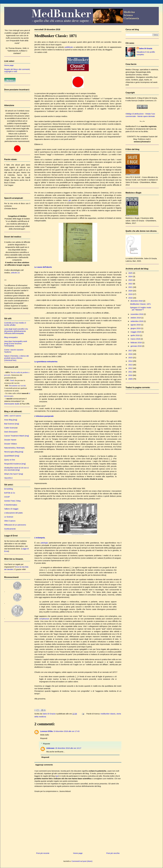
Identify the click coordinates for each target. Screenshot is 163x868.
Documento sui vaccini (17, 386)
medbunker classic (108, 714)
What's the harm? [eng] (14, 474)
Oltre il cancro (10, 521)
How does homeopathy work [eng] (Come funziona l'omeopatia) (16, 343)
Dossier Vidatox (11, 444)
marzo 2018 (136, 339)
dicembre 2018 (137, 301)
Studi (12, 380)
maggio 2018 (136, 332)
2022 (131, 284)
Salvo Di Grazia (146, 48)
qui (57, 776)
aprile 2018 (135, 335)
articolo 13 (15, 273)
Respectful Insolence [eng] (15, 464)
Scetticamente (10, 529)
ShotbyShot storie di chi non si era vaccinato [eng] (16, 469)
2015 (131, 358)
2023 (131, 280)
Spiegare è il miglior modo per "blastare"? (141, 309)
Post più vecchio (113, 853)
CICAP (7, 497)
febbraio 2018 (136, 343)
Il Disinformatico (11, 505)
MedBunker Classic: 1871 (140, 304)
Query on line (10, 460)
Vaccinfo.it (8, 478)
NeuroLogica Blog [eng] (14, 452)
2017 (131, 351)
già (70, 200)
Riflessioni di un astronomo (15, 525)
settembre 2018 (137, 321)
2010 (131, 375)
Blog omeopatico (11, 337)
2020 (131, 291)
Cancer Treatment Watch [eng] (17, 436)
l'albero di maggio (11, 509)
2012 (131, 368)
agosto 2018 (136, 325)
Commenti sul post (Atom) (82, 861)
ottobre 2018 (136, 318)
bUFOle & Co (10, 493)
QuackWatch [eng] (12, 456)
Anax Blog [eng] (11, 420)
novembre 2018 (137, 314)
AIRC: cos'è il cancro (13, 416)
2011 (131, 372)
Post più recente (43, 853)
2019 (131, 294)
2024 (131, 276)
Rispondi (44, 738)
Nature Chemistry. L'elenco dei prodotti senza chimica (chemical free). (17, 358)
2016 (131, 354)
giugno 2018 (136, 328)
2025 (131, 273)
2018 (131, 298)
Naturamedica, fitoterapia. (15, 448)
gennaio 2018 (136, 346)
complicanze (44, 619)
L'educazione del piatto (13, 513)
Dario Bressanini (11, 432)
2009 (131, 379)
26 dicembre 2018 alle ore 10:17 (68, 748)
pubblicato (69, 47)
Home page (78, 853)
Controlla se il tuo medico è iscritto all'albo (15, 324)
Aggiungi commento (44, 765)
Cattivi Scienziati (11, 428)
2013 (131, 365)
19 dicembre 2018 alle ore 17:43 (66, 731)
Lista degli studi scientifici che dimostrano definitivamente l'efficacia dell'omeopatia (16, 331)
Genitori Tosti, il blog (12, 501)
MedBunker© (131, 98)
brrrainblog (9, 489)
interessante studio (12, 404)
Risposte (46, 744)
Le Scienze (9, 517)
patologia (44, 543)
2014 (131, 361)
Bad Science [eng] (12, 424)
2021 (131, 287)
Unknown (50, 748)
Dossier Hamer (10, 440)
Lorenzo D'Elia (46, 731)
